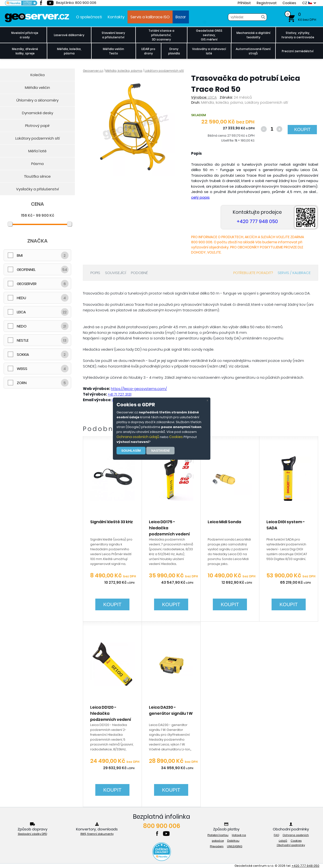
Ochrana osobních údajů (138, 437)
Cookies (176, 437)
